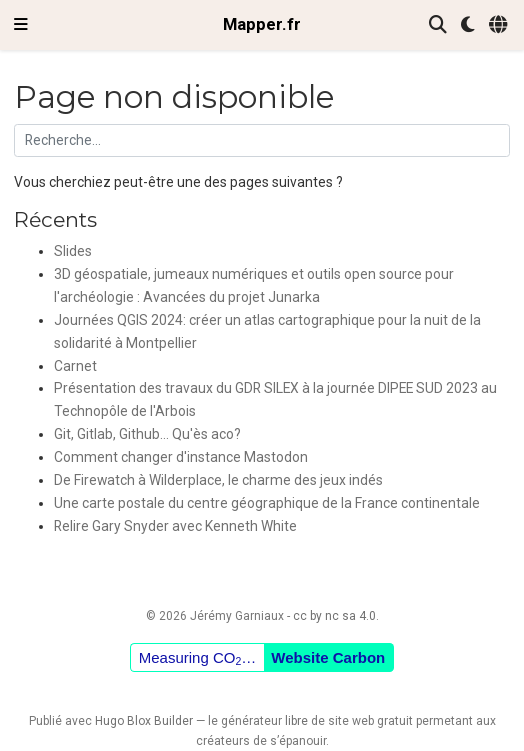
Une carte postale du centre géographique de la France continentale (267, 503)
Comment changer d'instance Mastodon (181, 457)
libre (296, 721)
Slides (73, 251)
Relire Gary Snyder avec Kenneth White (175, 526)
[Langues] (499, 25)
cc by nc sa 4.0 (334, 616)
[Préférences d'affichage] (468, 25)
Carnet (75, 366)
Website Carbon (328, 657)
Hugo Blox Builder (144, 721)
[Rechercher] (438, 25)
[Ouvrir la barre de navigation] (21, 25)
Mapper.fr (262, 24)
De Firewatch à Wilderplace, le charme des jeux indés (218, 480)
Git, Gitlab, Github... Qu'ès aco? (147, 434)
